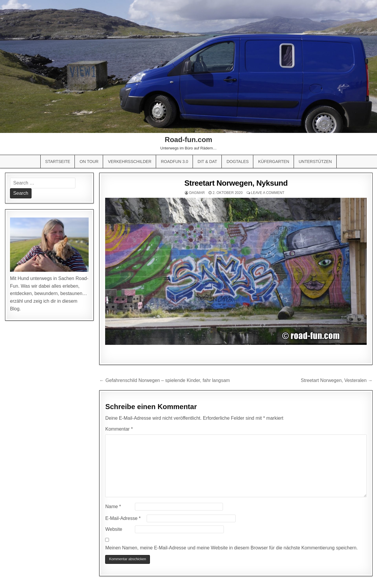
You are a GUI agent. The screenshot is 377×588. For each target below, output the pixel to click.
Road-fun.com (188, 140)
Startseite (58, 162)
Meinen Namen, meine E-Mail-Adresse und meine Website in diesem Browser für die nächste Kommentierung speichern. (231, 548)
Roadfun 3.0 (175, 162)
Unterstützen (315, 162)
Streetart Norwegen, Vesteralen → (337, 380)
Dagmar (197, 193)
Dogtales (238, 162)
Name (113, 507)
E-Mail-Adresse (123, 518)
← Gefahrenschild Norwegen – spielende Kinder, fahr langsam (164, 380)
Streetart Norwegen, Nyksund (236, 183)
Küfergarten (274, 162)
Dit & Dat (207, 162)
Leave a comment (268, 193)
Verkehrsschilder (130, 162)
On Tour (89, 162)
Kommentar (119, 429)
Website (114, 529)
